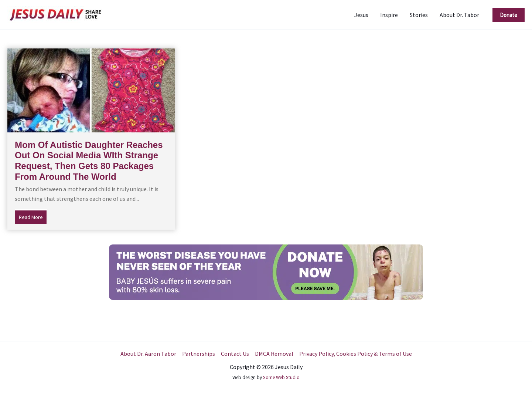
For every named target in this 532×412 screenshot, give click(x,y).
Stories (419, 15)
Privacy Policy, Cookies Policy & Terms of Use (356, 354)
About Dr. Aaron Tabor (148, 354)
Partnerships (199, 354)
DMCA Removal (274, 354)
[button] (509, 15)
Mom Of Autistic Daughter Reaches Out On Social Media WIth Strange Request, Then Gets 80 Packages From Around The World (89, 161)
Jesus (361, 15)
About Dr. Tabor (459, 15)
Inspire (389, 15)
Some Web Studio (281, 377)
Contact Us (235, 354)
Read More (33, 216)
